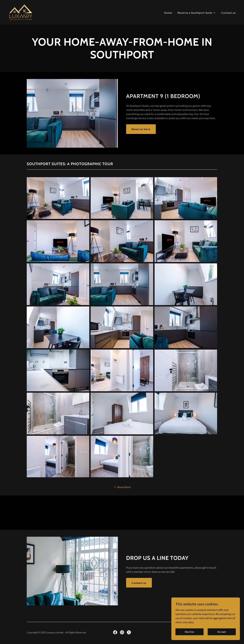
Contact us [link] (228, 13)
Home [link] (168, 13)
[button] (197, 13)
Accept (222, 632)
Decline (189, 632)
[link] (21, 12)
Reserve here (141, 129)
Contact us (139, 583)
